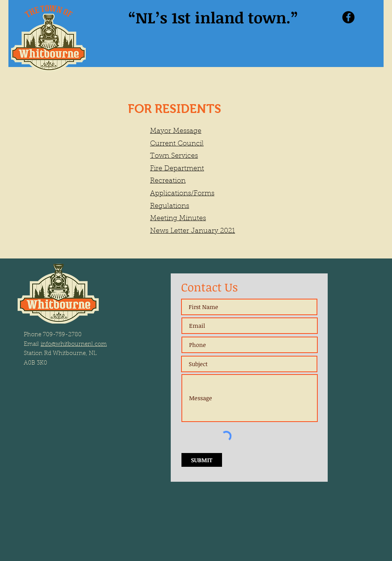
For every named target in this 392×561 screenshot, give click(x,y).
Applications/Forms (182, 194)
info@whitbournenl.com (74, 344)
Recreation (168, 181)
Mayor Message (176, 131)
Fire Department (177, 169)
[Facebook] (348, 17)
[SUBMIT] (202, 460)
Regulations (170, 206)
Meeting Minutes (178, 219)
